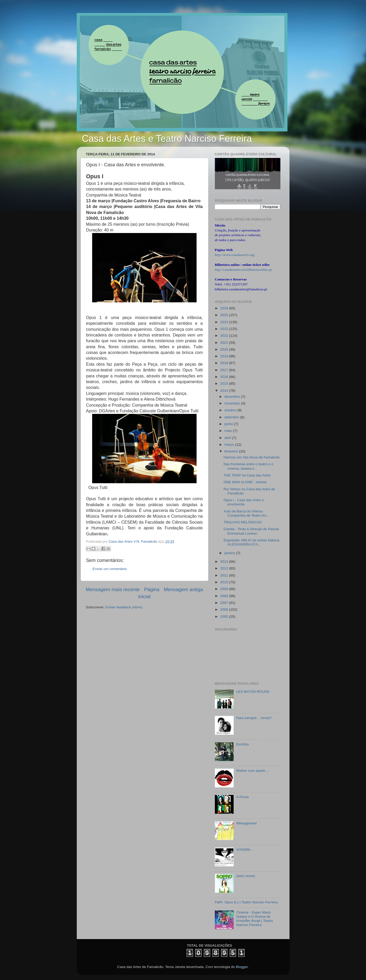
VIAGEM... (245, 850)
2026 (225, 308)
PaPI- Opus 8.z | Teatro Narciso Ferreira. (247, 902)
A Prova (242, 797)
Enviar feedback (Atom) (124, 607)
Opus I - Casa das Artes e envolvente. (244, 502)
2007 (225, 603)
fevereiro (232, 451)
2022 (225, 336)
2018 (225, 363)
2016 (225, 377)
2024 (225, 322)
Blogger (242, 967)
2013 (225, 562)
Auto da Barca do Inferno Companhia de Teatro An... (246, 513)
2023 (225, 329)
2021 (225, 343)
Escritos (243, 744)
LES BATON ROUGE (253, 692)
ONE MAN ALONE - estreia (245, 482)
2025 (225, 315)
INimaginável (246, 823)
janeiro (230, 553)
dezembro (233, 397)
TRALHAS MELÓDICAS (243, 522)
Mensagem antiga (183, 589)
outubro (231, 410)
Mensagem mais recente (113, 589)
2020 (225, 349)
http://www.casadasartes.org (235, 255)
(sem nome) (246, 876)
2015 (225, 384)
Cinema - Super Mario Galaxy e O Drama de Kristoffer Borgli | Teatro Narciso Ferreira (255, 919)
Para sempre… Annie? (254, 718)
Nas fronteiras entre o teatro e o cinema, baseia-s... (248, 466)
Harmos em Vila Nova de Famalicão (252, 457)
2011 (225, 575)
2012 (225, 568)
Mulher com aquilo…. (253, 771)
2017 (225, 370)
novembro (233, 403)
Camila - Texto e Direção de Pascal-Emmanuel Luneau (252, 531)
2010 (225, 582)
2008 (225, 596)
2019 (225, 356)
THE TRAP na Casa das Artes (247, 475)
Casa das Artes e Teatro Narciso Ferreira (167, 139)
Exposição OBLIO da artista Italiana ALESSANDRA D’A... (251, 542)
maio (229, 431)
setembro (232, 417)
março (230, 445)
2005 (225, 617)
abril (228, 438)
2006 (225, 610)
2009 (225, 589)
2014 (225, 391)
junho (229, 424)
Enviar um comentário (110, 569)
